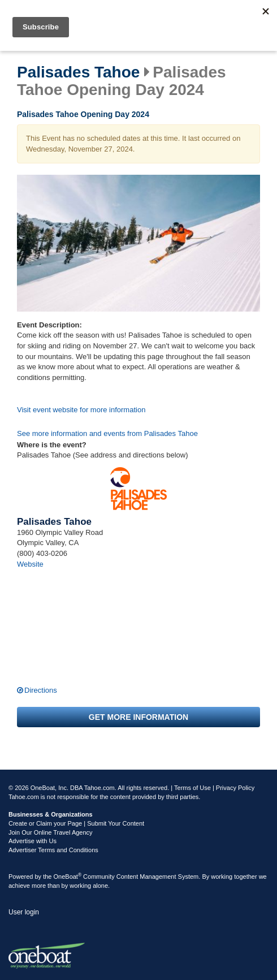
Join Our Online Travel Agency (51, 832)
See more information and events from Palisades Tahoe (107, 433)
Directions (41, 690)
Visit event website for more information (81, 410)
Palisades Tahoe (78, 72)
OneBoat (68, 877)
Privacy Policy (235, 788)
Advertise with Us (33, 841)
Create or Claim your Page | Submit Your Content (76, 823)
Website (30, 564)
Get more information (138, 717)
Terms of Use (192, 788)
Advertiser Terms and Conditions (53, 850)
